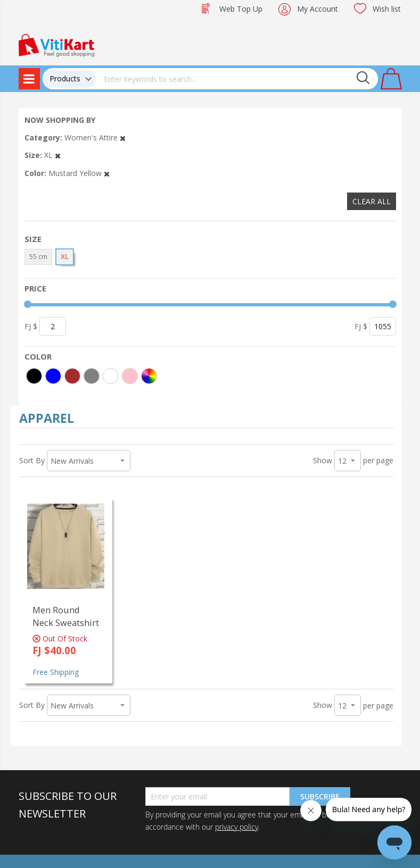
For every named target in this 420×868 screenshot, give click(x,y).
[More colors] (149, 376)
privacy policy (236, 827)
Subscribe (320, 796)
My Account (318, 9)
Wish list (387, 9)
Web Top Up (241, 9)
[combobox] (237, 79)
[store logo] (56, 44)
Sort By (32, 460)
